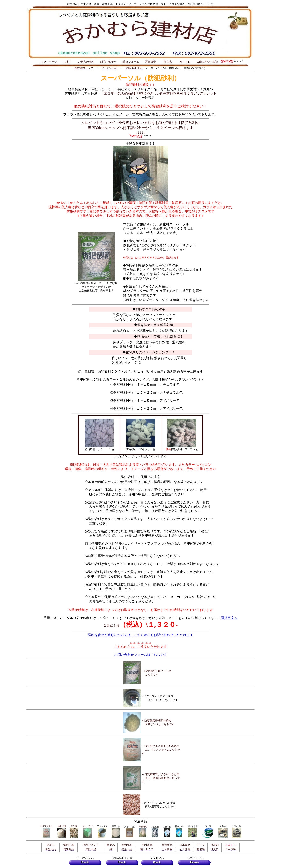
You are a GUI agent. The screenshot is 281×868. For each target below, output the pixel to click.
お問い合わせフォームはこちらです (140, 655)
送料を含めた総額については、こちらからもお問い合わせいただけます (140, 635)
